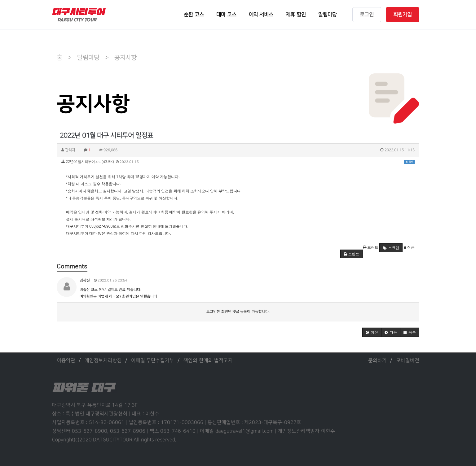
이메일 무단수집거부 (153, 361)
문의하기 (377, 361)
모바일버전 (408, 361)
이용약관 (66, 361)
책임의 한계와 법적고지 (208, 361)
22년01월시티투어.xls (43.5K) (238, 162)
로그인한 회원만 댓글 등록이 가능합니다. (238, 312)
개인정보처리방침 (103, 361)
